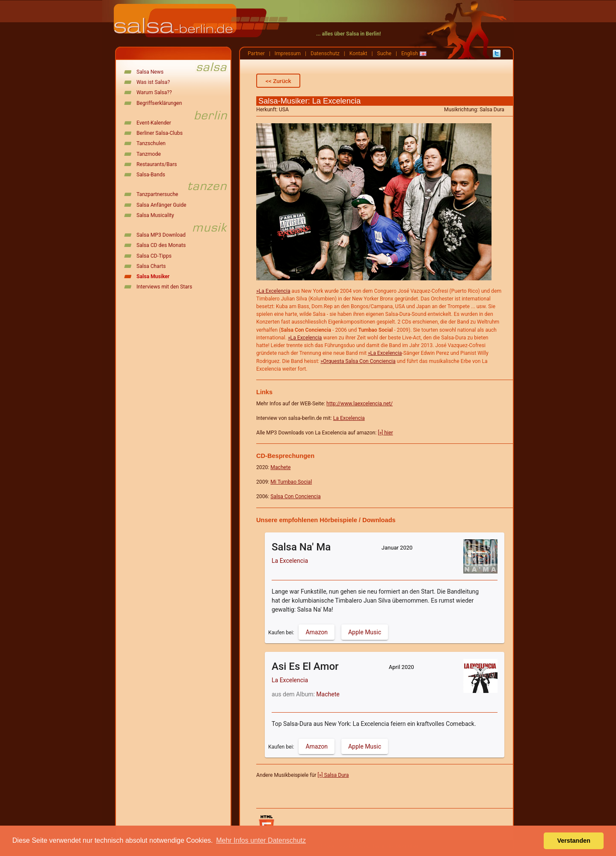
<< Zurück (278, 81)
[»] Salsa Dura (333, 775)
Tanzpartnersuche (157, 194)
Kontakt (358, 53)
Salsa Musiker (153, 276)
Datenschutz (325, 53)
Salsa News (150, 72)
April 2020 (401, 667)
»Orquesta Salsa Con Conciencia (358, 361)
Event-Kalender (154, 123)
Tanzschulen (151, 143)
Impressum (288, 53)
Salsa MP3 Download (161, 235)
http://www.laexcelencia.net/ (360, 404)
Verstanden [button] (574, 841)
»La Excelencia (273, 291)
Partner (256, 53)
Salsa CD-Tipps (154, 256)
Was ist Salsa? (153, 82)
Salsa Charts (151, 266)
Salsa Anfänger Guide (161, 205)
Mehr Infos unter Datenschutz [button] (261, 840)
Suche (384, 53)
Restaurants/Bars (157, 164)
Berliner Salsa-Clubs (160, 133)
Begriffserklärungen (159, 103)
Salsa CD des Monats (161, 245)
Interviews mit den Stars (164, 287)
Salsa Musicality (155, 215)
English (410, 53)
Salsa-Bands (151, 175)
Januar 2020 (397, 548)
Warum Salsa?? (154, 92)
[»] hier (385, 433)
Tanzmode (149, 154)
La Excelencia (349, 418)
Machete (328, 694)
